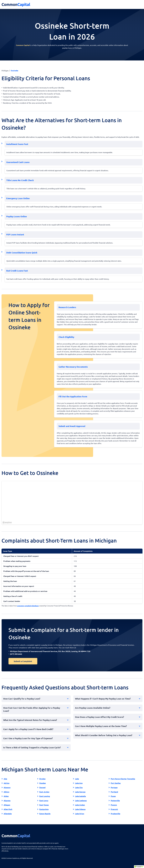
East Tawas (44, 805)
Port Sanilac (116, 783)
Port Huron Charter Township (123, 779)
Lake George (80, 792)
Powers (114, 805)
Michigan (5, 70)
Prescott (114, 809)
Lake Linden (80, 805)
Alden (6, 796)
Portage (114, 787)
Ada (5, 779)
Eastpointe (44, 809)
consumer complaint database (28, 606)
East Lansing (45, 796)
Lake (77, 779)
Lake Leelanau (81, 801)
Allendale (8, 814)
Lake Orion (80, 814)
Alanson (7, 787)
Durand (42, 787)
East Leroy (44, 801)
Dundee (43, 783)
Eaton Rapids (45, 814)
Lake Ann (79, 783)
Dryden (42, 779)
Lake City (79, 787)
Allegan (7, 805)
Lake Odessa (80, 809)
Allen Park (8, 809)
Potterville (115, 801)
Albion (6, 792)
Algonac (7, 801)
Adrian (7, 783)
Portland (114, 792)
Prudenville (115, 814)
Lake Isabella (80, 796)
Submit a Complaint (23, 661)
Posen (113, 796)
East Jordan (44, 792)
